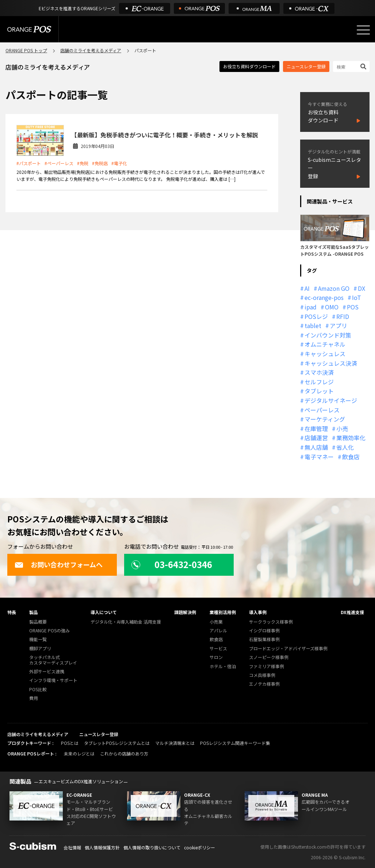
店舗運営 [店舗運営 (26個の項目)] (316, 438)
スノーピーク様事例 (269, 657)
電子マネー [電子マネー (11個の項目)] (319, 457)
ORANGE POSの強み (49, 631)
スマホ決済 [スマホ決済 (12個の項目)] (319, 372)
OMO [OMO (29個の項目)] (332, 307)
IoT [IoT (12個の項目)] (357, 297)
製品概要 (38, 622)
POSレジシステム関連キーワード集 (235, 743)
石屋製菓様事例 (264, 639)
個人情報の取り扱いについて (152, 847)
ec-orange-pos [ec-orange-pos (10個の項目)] (324, 297)
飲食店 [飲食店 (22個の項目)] (351, 457)
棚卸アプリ (40, 649)
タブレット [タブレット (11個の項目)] (319, 391)
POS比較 (38, 690)
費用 (34, 698)
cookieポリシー (200, 847)
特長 (12, 612)
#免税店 (100, 163)
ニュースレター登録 (306, 66)
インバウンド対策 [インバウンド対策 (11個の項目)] (328, 335)
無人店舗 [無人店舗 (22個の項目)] (316, 447)
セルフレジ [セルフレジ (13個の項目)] (319, 382)
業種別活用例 (223, 612)
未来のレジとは (79, 753)
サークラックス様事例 (271, 622)
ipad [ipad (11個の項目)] (311, 307)
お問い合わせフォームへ (59, 564)
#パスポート (29, 163)
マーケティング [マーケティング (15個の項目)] (325, 419)
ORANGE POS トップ (26, 50)
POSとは (70, 743)
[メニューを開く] (363, 30)
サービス (218, 649)
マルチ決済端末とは (175, 743)
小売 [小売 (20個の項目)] (342, 429)
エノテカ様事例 (264, 684)
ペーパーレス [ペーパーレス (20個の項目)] (322, 410)
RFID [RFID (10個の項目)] (343, 316)
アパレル (218, 631)
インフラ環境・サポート (53, 680)
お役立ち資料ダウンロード (249, 66)
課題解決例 (185, 612)
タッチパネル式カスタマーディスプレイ (53, 660)
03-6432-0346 (172, 564)
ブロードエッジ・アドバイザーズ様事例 (288, 649)
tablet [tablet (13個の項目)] (313, 325)
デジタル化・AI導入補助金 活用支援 (126, 622)
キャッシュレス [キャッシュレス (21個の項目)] (325, 354)
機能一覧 (38, 639)
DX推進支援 (352, 612)
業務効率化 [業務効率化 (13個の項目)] (351, 438)
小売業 (216, 622)
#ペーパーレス (59, 163)
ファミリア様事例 (267, 667)
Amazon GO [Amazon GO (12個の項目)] (334, 288)
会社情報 (72, 847)
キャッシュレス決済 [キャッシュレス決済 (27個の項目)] (331, 363)
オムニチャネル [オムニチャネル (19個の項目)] (325, 344)
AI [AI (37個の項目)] (307, 288)
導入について (104, 612)
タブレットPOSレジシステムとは (117, 743)
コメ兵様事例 (262, 675)
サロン (216, 657)
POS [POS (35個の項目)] (353, 307)
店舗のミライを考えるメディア (91, 50)
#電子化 (119, 163)
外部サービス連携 (47, 672)
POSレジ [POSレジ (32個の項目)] (316, 316)
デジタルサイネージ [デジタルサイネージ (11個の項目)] (331, 400)
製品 (34, 612)
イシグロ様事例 (264, 631)
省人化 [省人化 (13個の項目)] (345, 447)
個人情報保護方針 (102, 847)
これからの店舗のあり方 (124, 753)
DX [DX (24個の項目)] (361, 288)
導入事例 (258, 612)
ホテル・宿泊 (223, 667)
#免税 (83, 163)
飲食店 (216, 639)
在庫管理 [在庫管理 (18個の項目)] (316, 429)
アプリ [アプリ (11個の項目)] (338, 325)
